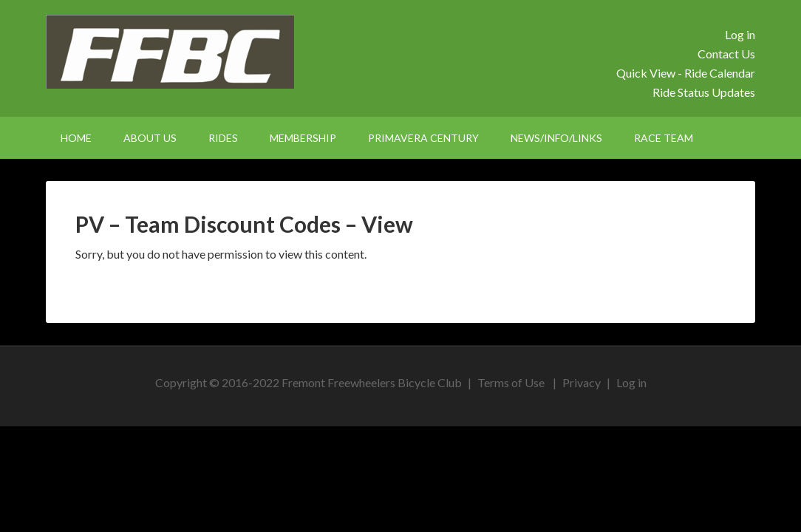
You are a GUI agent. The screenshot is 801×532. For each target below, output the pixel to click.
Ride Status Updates (704, 92)
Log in (740, 34)
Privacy (582, 382)
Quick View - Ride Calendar (686, 73)
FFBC (171, 52)
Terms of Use (511, 382)
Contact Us (726, 54)
